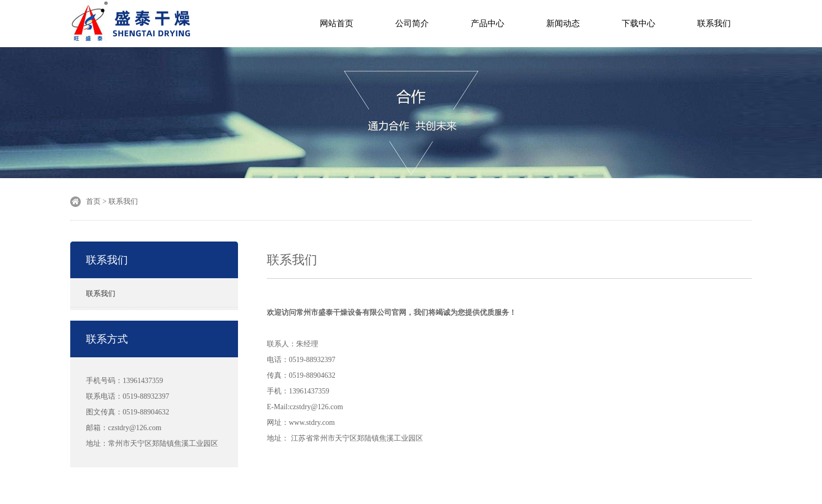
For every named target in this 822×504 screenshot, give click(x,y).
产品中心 (488, 23)
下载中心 (639, 23)
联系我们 (714, 23)
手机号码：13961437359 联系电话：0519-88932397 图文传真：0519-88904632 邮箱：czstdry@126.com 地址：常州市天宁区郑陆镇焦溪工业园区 (152, 412)
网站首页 (337, 23)
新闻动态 (563, 23)
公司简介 (412, 23)
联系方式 (107, 339)
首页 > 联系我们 (112, 201)
